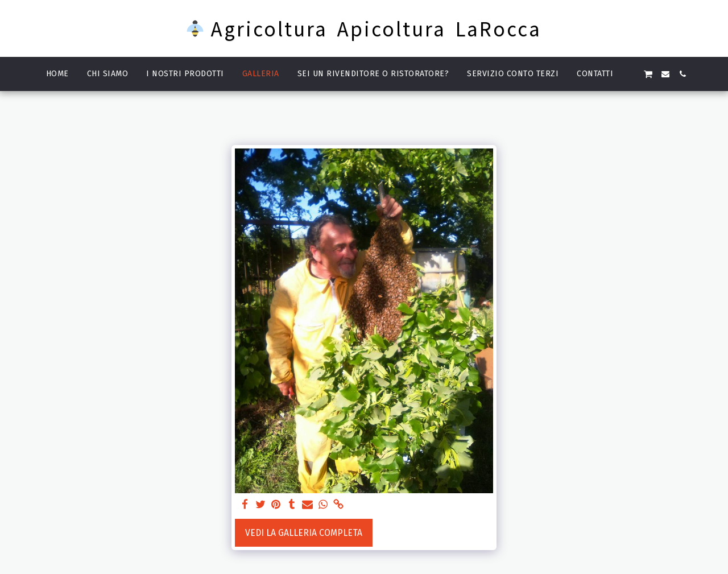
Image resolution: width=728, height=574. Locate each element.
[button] (631, 74)
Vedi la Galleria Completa (304, 533)
